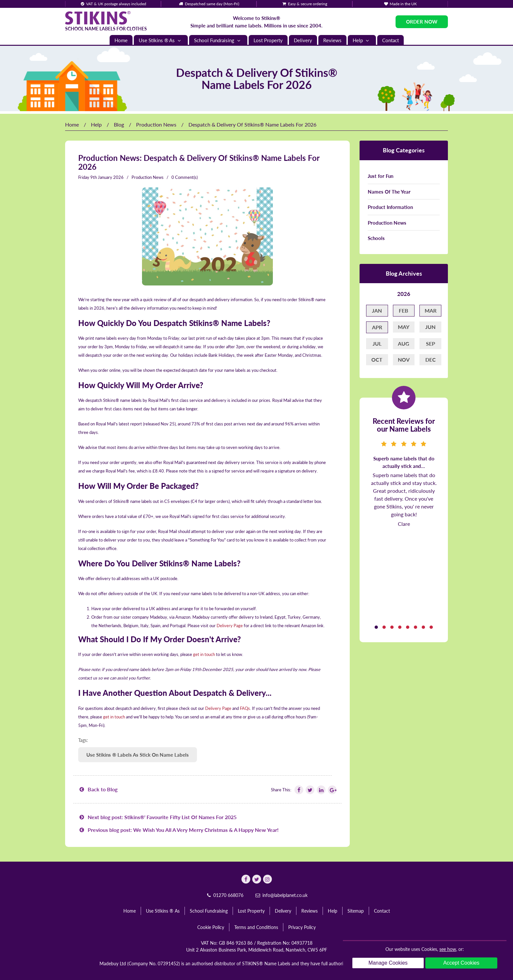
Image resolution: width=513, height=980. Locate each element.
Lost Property (268, 40)
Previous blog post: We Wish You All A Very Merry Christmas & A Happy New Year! (178, 830)
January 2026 (111, 177)
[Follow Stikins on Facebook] (298, 790)
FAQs (245, 708)
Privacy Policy (302, 927)
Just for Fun (380, 176)
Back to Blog (98, 789)
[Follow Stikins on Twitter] (310, 790)
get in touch (204, 654)
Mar (431, 310)
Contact (390, 40)
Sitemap (356, 911)
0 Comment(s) (185, 177)
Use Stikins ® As (161, 40)
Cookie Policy (211, 927)
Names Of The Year (389, 192)
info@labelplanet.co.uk (281, 895)
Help (362, 40)
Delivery (303, 40)
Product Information (390, 207)
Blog (119, 124)
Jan (377, 310)
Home (121, 40)
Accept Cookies (461, 963)
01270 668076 (224, 895)
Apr (377, 327)
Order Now (422, 22)
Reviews (332, 40)
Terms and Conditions (256, 927)
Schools (376, 238)
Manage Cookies (388, 963)
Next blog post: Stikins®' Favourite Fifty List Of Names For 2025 (157, 817)
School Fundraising (218, 40)
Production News (156, 124)
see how (448, 949)
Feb (404, 310)
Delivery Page (230, 626)
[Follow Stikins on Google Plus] (332, 790)
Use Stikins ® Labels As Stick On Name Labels (138, 755)
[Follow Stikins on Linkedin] (321, 790)
